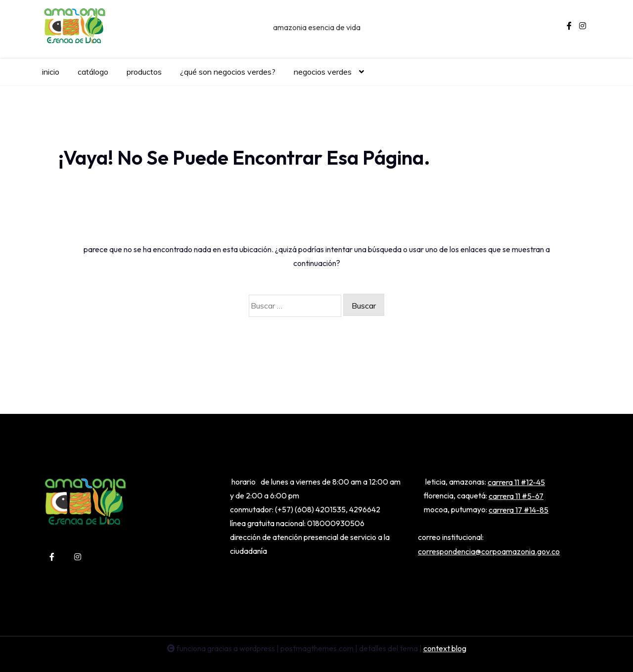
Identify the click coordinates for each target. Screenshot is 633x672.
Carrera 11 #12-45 (516, 482)
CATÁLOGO (93, 72)
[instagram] (583, 26)
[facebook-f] (569, 26)
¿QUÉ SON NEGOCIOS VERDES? (228, 72)
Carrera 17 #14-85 (519, 510)
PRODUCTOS (144, 72)
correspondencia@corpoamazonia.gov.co (489, 551)
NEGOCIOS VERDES (323, 76)
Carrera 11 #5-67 (516, 496)
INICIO (51, 72)
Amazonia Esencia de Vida (317, 27)
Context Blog (445, 648)
